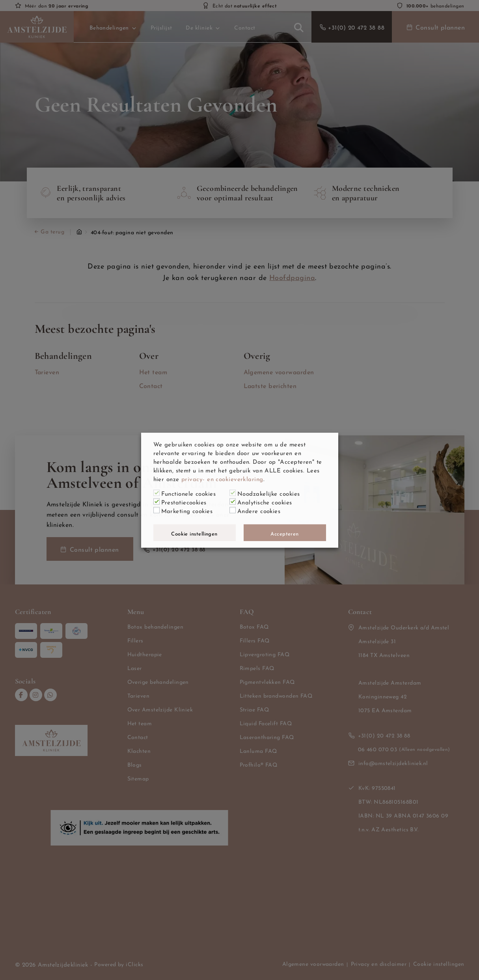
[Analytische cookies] (233, 502)
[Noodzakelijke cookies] (233, 493)
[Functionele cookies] (157, 493)
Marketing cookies (187, 510)
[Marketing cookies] (157, 510)
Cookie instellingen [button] (194, 533)
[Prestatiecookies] (157, 502)
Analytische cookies (265, 501)
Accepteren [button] (285, 533)
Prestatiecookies (184, 501)
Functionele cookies (189, 493)
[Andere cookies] (233, 510)
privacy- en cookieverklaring (222, 478)
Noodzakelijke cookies (268, 493)
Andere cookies (259, 510)
